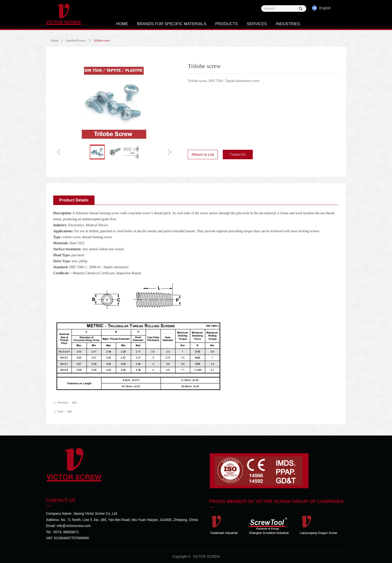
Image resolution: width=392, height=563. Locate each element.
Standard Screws (76, 40)
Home (55, 40)
